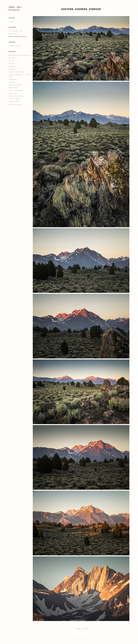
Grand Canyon (13, 34)
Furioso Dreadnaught (16, 90)
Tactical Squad (14, 99)
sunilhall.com (75, 638)
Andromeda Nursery (15, 46)
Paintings (12, 18)
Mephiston (12, 69)
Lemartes (12, 82)
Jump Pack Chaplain (16, 85)
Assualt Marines (14, 102)
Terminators (13, 79)
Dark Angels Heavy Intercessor (20, 55)
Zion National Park (16, 31)
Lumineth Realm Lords (16, 72)
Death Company (14, 88)
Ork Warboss (13, 58)
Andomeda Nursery (86, 638)
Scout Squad (13, 93)
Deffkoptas (12, 66)
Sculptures (12, 42)
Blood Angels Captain (16, 96)
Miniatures (12, 52)
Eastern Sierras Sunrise (17, 36)
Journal (11, 22)
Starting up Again (15, 104)
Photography (12, 27)
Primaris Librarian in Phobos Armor (19, 76)
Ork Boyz (12, 64)
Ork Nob (11, 61)
